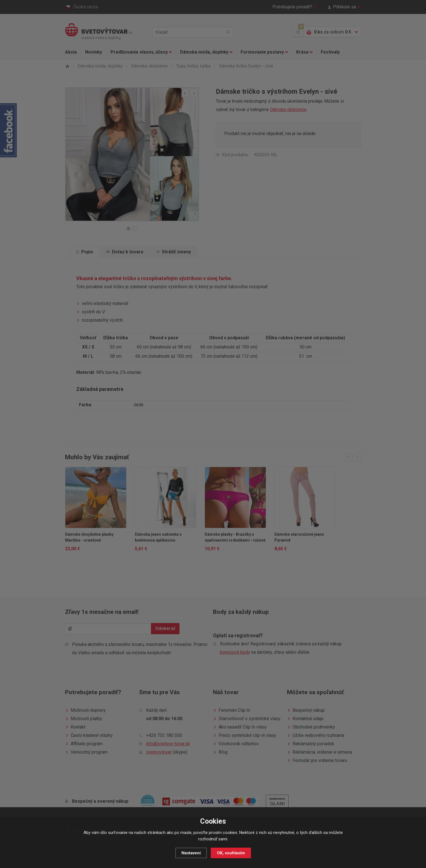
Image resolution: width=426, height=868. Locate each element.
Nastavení (191, 853)
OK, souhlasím (231, 853)
